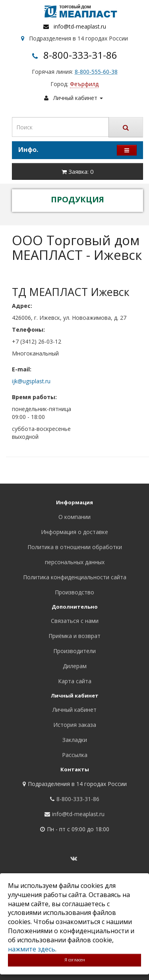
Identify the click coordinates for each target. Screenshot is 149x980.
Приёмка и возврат (74, 636)
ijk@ (17, 381)
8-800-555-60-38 (96, 72)
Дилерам (75, 666)
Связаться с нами (75, 621)
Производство (74, 592)
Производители (74, 651)
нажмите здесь (32, 949)
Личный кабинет (74, 710)
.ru (47, 381)
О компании (74, 517)
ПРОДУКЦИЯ (77, 199)
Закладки (75, 740)
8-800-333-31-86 (80, 55)
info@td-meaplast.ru (80, 26)
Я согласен (75, 960)
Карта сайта (75, 681)
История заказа (75, 725)
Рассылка (75, 755)
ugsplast (33, 381)
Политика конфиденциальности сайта (75, 577)
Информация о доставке (74, 532)
